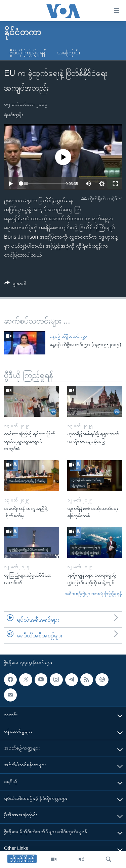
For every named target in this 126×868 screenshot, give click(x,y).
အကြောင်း (69, 52)
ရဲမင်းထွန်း (13, 114)
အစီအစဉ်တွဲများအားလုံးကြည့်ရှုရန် (93, 594)
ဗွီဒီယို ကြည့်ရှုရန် (28, 52)
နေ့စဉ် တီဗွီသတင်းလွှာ (68, 336)
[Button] (15, 285)
